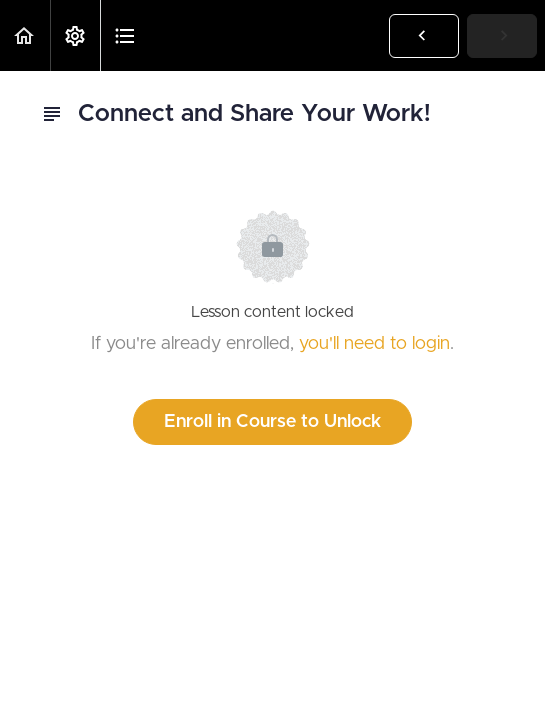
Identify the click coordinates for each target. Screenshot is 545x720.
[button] (25, 35)
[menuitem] (75, 35)
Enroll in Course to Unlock (272, 422)
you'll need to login (374, 344)
